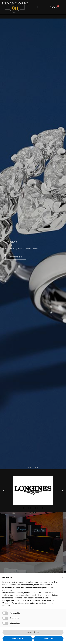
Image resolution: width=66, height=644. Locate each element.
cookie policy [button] (7, 590)
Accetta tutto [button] (48, 639)
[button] (37, 7)
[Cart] (54, 7)
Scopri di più (16, 268)
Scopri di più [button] (33, 632)
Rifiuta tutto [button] (18, 639)
